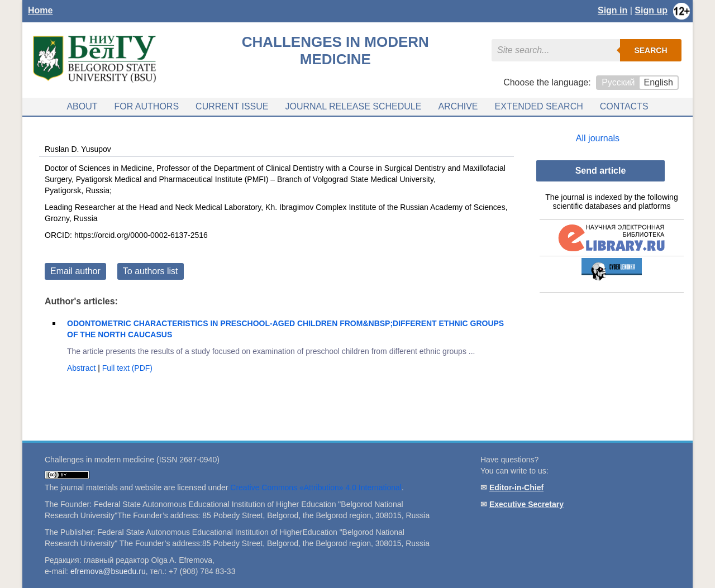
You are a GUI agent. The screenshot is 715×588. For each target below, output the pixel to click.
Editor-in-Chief (516, 487)
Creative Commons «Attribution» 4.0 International (316, 487)
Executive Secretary (526, 504)
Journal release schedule (353, 106)
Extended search (539, 106)
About (82, 106)
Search (650, 50)
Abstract (82, 368)
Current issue (232, 106)
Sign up (651, 10)
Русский (618, 82)
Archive (458, 106)
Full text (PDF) (127, 368)
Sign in (612, 10)
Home (40, 10)
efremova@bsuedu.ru (108, 571)
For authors (147, 106)
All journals (598, 138)
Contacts (624, 106)
